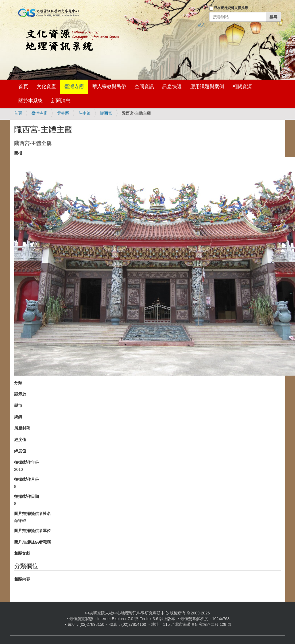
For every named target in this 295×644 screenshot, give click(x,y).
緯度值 (20, 451)
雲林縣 (63, 113)
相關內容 (22, 579)
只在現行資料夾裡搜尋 (231, 8)
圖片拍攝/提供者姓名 (33, 513)
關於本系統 (31, 101)
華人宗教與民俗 (109, 87)
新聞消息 (61, 101)
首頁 (23, 87)
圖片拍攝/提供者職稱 (33, 542)
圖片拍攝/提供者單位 (33, 531)
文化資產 (46, 87)
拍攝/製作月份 (27, 479)
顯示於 (20, 394)
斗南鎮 (85, 113)
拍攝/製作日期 (27, 496)
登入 (201, 25)
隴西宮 (106, 113)
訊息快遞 (172, 87)
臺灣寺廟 (74, 87)
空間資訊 (144, 87)
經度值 (20, 440)
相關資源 (242, 87)
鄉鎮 (18, 417)
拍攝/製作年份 (27, 462)
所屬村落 (22, 428)
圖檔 (18, 153)
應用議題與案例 (207, 87)
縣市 (18, 405)
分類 (18, 383)
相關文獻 (22, 553)
